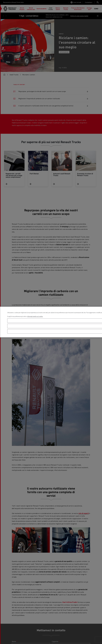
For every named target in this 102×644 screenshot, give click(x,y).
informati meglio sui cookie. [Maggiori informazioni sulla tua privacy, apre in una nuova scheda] (35, 316)
